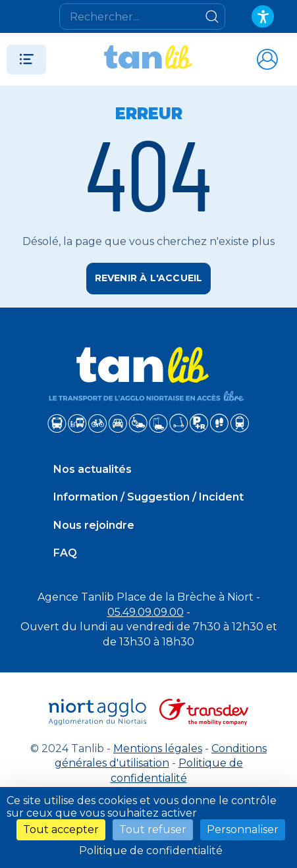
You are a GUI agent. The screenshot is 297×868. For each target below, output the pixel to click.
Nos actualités (93, 469)
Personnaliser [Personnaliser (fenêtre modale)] (243, 829)
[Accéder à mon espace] (267, 59)
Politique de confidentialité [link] (151, 851)
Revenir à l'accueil (149, 278)
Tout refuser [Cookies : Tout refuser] (153, 829)
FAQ (65, 553)
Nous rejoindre (94, 525)
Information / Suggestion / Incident (148, 497)
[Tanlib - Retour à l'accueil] (148, 59)
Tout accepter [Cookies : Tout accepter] (61, 829)
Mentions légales (158, 748)
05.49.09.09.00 (146, 612)
